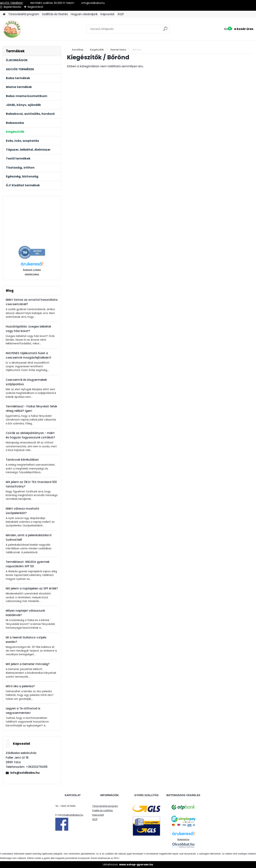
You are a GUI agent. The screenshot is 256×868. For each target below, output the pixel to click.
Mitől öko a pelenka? (20, 686)
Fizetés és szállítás (103, 810)
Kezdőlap (78, 50)
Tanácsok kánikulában (22, 460)
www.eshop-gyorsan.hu (136, 864)
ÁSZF (121, 14)
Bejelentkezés (12, 7)
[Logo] (28, 29)
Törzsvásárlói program (24, 14)
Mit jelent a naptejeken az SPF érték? (32, 588)
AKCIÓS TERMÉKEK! (12, 3)
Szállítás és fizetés (55, 14)
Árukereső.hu (183, 839)
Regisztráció (35, 7)
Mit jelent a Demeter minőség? (28, 664)
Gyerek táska (118, 50)
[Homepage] (4, 14)
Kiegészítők (97, 50)
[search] (165, 30)
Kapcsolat (108, 14)
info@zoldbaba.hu (25, 773)
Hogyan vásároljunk (84, 14)
